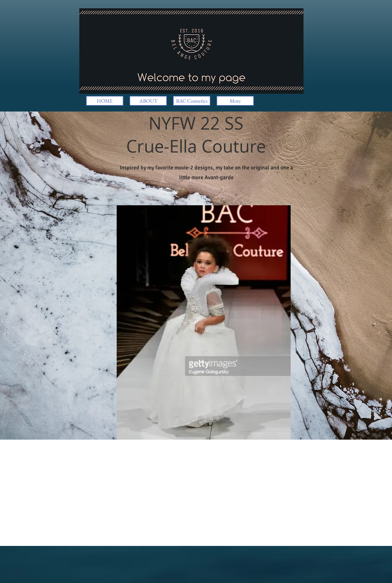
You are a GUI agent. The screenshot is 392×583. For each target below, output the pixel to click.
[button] (204, 322)
